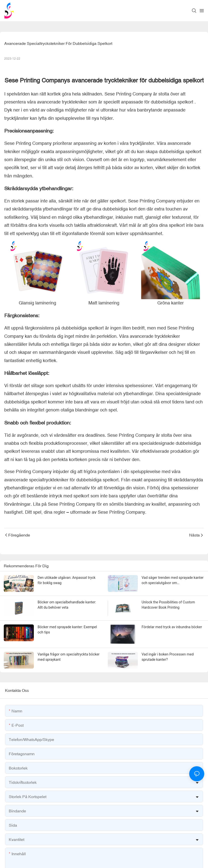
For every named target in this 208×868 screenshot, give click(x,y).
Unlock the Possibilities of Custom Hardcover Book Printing (168, 605)
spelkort (185, 102)
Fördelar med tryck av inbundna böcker (172, 627)
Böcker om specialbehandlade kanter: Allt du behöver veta (67, 605)
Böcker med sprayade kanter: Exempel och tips (67, 630)
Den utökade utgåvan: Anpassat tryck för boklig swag (67, 580)
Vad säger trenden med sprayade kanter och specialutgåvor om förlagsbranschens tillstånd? (173, 581)
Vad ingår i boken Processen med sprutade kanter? (168, 657)
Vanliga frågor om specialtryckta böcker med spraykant (69, 657)
